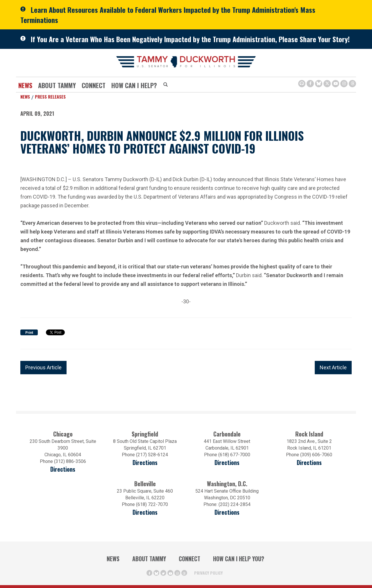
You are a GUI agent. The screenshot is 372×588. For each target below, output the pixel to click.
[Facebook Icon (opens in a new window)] (310, 84)
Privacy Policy (208, 573)
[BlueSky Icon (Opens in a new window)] (319, 84)
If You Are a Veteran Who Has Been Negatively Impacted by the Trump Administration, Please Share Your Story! (190, 39)
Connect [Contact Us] (94, 85)
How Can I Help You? (239, 559)
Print (29, 333)
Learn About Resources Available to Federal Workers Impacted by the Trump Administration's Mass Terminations (168, 15)
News (25, 85)
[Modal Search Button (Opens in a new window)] (166, 85)
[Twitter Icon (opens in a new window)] (327, 84)
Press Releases (50, 97)
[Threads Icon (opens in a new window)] (352, 84)
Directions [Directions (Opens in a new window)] (145, 512)
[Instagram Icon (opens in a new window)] (344, 84)
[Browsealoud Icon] (302, 84)
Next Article (333, 367)
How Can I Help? (134, 85)
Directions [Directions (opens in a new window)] (63, 469)
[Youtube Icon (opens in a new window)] (336, 84)
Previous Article (43, 367)
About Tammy (57, 85)
